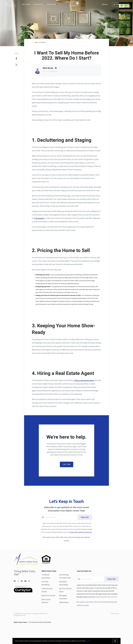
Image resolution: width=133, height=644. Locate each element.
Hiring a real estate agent (84, 380)
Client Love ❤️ (52, 4)
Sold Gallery (64, 602)
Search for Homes (48, 595)
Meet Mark (26, 4)
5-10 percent (39, 218)
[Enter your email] (61, 517)
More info (88, 641)
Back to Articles (40, 42)
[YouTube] (25, 581)
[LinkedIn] (22, 581)
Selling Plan (38, 4)
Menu (105, 5)
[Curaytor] (23, 592)
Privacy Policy (115, 613)
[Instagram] (29, 581)
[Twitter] (18, 581)
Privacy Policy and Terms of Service (81, 532)
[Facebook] (15, 581)
